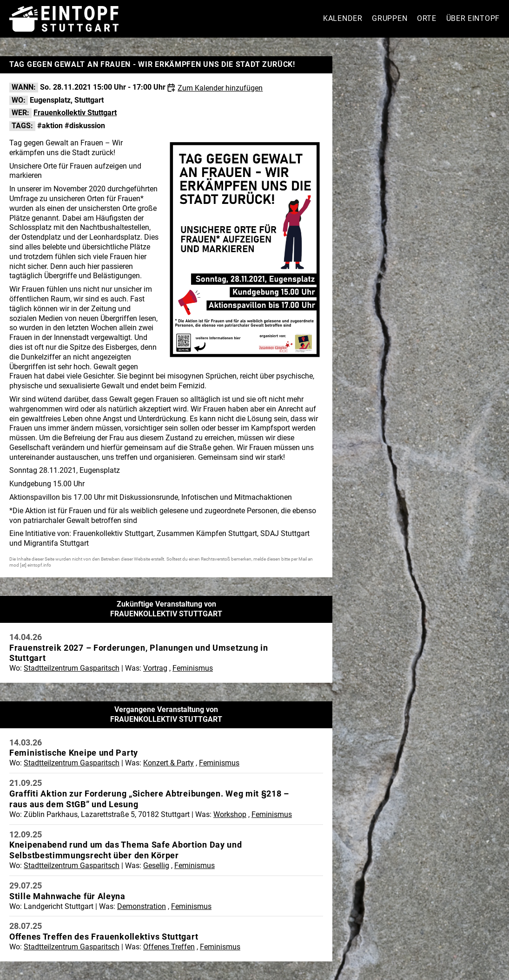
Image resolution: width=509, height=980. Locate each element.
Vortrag (155, 668)
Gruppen (390, 18)
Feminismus (193, 668)
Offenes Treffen (169, 947)
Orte (427, 18)
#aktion (50, 126)
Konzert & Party (169, 763)
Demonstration (142, 906)
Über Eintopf (473, 18)
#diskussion (85, 126)
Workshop (230, 814)
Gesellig (156, 866)
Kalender (343, 18)
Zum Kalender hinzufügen (220, 88)
